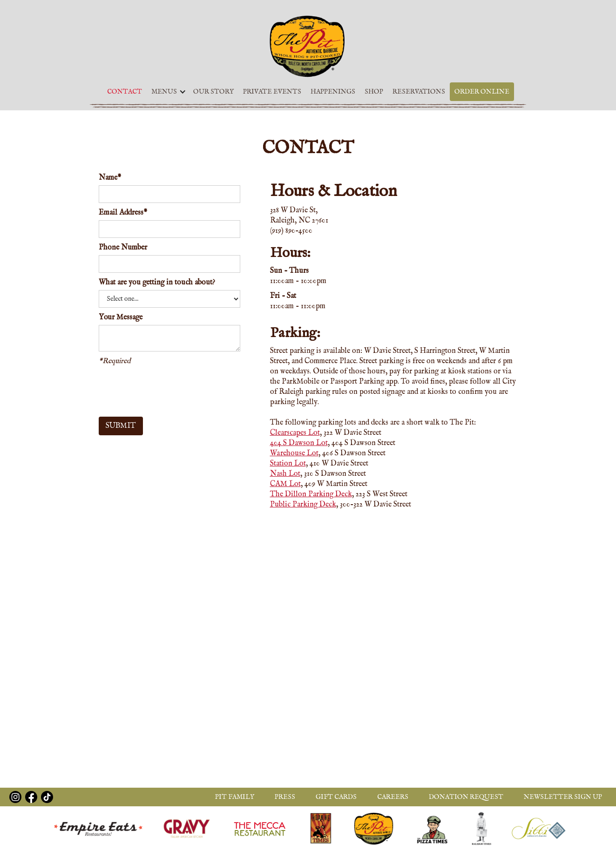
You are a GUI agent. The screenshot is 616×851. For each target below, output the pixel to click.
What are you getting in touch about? (157, 283)
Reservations (419, 92)
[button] (166, 92)
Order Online (482, 92)
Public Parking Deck (303, 505)
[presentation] (169, 389)
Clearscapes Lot (295, 433)
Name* (110, 178)
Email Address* (123, 213)
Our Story (213, 92)
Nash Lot (285, 474)
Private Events (272, 92)
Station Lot (288, 464)
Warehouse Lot (294, 453)
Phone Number (123, 248)
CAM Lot (285, 484)
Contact (125, 92)
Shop (374, 92)
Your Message (121, 317)
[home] (308, 46)
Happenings (333, 92)
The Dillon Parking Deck (311, 494)
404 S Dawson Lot (299, 443)
